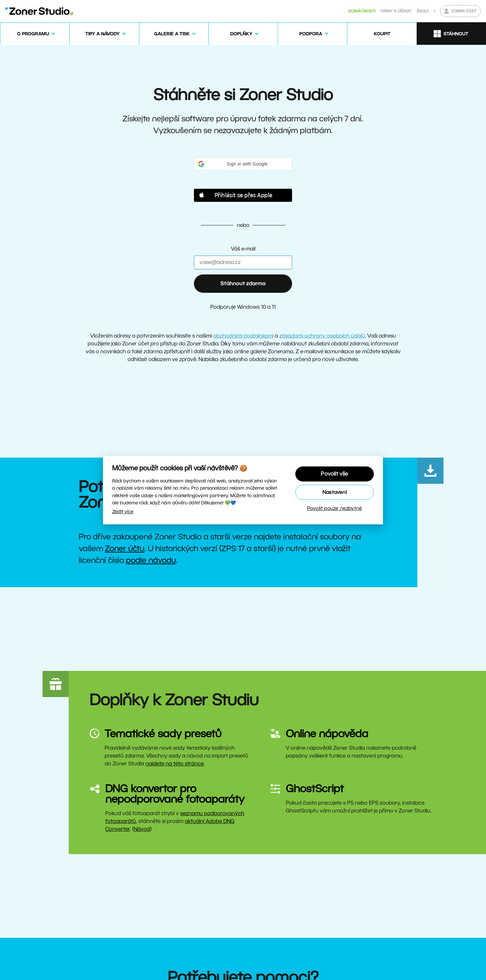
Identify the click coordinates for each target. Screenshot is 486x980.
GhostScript (315, 788)
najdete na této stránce (175, 764)
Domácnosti (362, 11)
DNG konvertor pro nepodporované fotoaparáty (175, 794)
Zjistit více (123, 512)
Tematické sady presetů (163, 734)
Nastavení (335, 492)
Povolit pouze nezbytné (335, 508)
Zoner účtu (125, 548)
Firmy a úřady (396, 11)
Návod (142, 829)
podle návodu (151, 560)
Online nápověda (327, 734)
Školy (423, 11)
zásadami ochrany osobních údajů (322, 336)
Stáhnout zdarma (243, 283)
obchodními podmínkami (243, 336)
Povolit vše (334, 474)
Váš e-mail (243, 249)
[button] (243, 164)
